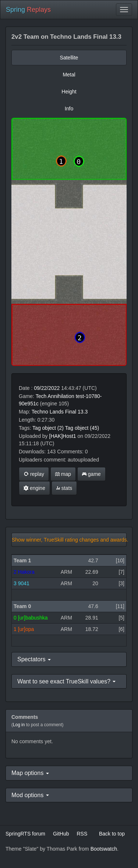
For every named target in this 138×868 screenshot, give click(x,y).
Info (69, 109)
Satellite (69, 58)
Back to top (112, 834)
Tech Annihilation (55, 396)
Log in (19, 725)
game (91, 474)
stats (64, 488)
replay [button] (34, 474)
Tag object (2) (48, 428)
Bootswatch (104, 849)
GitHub (61, 834)
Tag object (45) (82, 428)
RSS (82, 834)
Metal (69, 75)
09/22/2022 (47, 388)
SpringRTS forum (25, 834)
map (63, 474)
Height (69, 92)
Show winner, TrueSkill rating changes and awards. (69, 540)
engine (34, 488)
